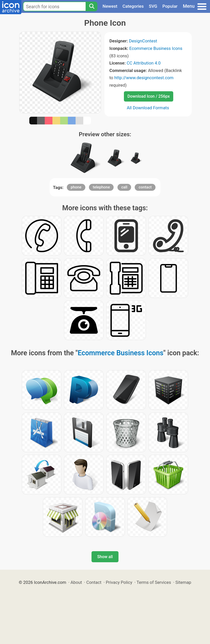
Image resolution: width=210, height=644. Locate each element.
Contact (94, 582)
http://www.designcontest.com (144, 78)
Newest (110, 6)
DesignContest (143, 41)
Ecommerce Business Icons (156, 48)
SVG (153, 6)
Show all (105, 557)
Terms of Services (154, 582)
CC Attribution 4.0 (144, 63)
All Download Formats (148, 108)
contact (145, 187)
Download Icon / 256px (149, 96)
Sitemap (183, 582)
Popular (170, 6)
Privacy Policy (119, 582)
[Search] (92, 6)
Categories (133, 6)
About (76, 582)
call (124, 187)
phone (76, 187)
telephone (101, 187)
